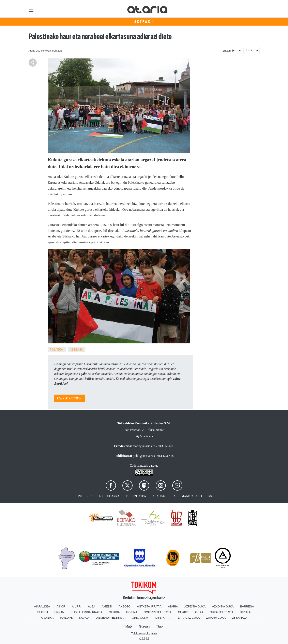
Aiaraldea (42, 606)
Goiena (132, 612)
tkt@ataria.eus (144, 436)
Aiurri (77, 606)
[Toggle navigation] (31, 10)
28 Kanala (240, 618)
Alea (92, 606)
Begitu (43, 612)
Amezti (107, 606)
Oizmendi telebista (111, 618)
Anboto (125, 606)
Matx (129, 626)
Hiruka (245, 612)
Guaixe (183, 612)
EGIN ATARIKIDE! (70, 398)
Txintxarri (163, 618)
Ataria (173, 606)
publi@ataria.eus (144, 456)
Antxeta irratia (149, 606)
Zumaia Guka (216, 618)
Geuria (114, 612)
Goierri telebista (158, 612)
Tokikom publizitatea (144, 633)
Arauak (159, 496)
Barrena (247, 606)
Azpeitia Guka (195, 606)
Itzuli (249, 50)
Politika (56, 350)
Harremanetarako (187, 496)
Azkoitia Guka (223, 606)
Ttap (160, 626)
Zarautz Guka (189, 618)
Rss (211, 496)
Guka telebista (222, 612)
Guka (199, 612)
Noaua (84, 618)
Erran (59, 612)
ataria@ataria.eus (144, 446)
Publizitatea (136, 496)
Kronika (47, 618)
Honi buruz (83, 496)
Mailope (66, 618)
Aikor (61, 606)
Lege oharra (109, 496)
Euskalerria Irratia (86, 612)
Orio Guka (140, 618)
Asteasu (144, 22)
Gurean (144, 626)
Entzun (229, 50)
